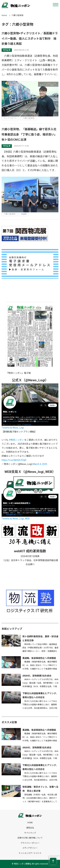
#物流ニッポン (16, 440)
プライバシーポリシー (30, 843)
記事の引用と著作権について (30, 838)
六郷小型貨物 (28, 118)
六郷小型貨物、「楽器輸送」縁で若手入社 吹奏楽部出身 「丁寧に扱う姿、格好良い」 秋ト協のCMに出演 (30, 134)
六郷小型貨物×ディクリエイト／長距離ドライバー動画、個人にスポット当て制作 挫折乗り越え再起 (30, 38)
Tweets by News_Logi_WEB (16, 519)
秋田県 (24, 214)
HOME (30, 823)
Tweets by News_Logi (13, 428)
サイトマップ (30, 833)
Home (4, 15)
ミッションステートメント (30, 853)
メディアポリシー (30, 848)
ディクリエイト (10, 118)
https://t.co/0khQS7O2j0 (14, 460)
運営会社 (30, 828)
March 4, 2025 (40, 464)
